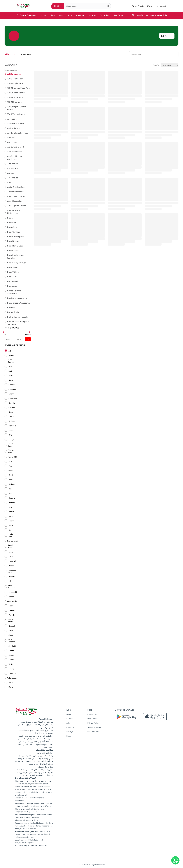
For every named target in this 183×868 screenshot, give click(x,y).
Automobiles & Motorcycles (14, 212)
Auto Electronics (14, 201)
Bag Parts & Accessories (18, 298)
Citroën (12, 407)
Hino (10, 489)
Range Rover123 (11, 620)
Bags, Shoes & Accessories (19, 303)
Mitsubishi (13, 592)
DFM (11, 430)
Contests (80, 15)
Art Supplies (13, 178)
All (10, 351)
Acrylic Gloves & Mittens (18, 133)
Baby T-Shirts (13, 272)
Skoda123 (12, 646)
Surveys (70, 732)
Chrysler (12, 403)
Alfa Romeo (13, 164)
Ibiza (10, 507)
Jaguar (11, 521)
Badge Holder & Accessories (14, 292)
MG (10, 581)
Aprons (10, 173)
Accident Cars (13, 128)
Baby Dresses (13, 241)
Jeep (11, 525)
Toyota (11, 669)
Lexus (11, 556)
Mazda (11, 565)
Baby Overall (13, 250)
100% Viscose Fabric (16, 114)
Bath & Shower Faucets (17, 317)
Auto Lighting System (17, 206)
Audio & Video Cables (17, 187)
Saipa (11, 635)
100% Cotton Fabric (16, 93)
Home (43, 15)
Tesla (11, 664)
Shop (52, 15)
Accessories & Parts (16, 124)
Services (92, 15)
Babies (10, 218)
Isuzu (11, 516)
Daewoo (12, 417)
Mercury (12, 576)
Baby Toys (12, 277)
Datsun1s (12, 426)
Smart (11, 651)
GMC (11, 475)
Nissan (11, 597)
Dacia (11, 412)
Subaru (11, 655)
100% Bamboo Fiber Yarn (18, 88)
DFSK (11, 435)
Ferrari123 (12, 457)
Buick (11, 380)
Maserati (12, 561)
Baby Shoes (12, 267)
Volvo (11, 682)
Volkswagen (12, 678)
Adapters (11, 137)
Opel (11, 606)
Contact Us (167, 36)
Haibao (11, 484)
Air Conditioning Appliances (14, 158)
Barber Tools (13, 312)
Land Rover (11, 546)
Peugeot (12, 610)
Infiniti (11, 512)
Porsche (12, 615)
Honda (11, 493)
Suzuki (11, 660)
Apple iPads (12, 168)
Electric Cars (11, 445)
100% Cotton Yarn (15, 97)
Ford (10, 466)
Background (13, 281)
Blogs (69, 736)
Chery (11, 394)
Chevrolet (13, 398)
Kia (10, 530)
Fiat (10, 461)
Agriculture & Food (15, 147)
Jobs (70, 15)
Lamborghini (13, 541)
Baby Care (12, 227)
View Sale (162, 15)
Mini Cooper (11, 587)
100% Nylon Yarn (15, 102)
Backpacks (12, 286)
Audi (9, 182)
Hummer (12, 498)
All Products (10, 54)
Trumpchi (12, 673)
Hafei (11, 480)
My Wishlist (138, 6)
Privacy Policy (93, 723)
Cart (150, 6)
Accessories (12, 119)
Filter (28, 339)
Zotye (11, 687)
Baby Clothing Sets (16, 237)
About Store (26, 54)
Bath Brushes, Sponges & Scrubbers (18, 323)
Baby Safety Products (17, 263)
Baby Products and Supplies (16, 257)
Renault (12, 626)
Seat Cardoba (12, 640)
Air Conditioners (14, 151)
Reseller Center (94, 732)
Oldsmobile (12, 601)
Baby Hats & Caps (15, 246)
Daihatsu (12, 421)
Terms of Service (94, 727)
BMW (11, 376)
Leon (11, 552)
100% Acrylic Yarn (15, 83)
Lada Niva (11, 535)
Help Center (119, 15)
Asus (10, 366)
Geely (11, 470)
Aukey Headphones (16, 192)
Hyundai (12, 502)
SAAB (11, 630)
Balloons (11, 308)
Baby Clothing (14, 232)
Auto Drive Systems (16, 196)
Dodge (11, 439)
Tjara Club (105, 15)
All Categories (14, 74)
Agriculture (12, 142)
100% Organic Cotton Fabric (17, 108)
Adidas (11, 355)
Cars (61, 15)
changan (12, 389)
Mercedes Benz (12, 571)
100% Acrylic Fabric (16, 79)
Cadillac (12, 385)
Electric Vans (11, 451)
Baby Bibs (12, 222)
